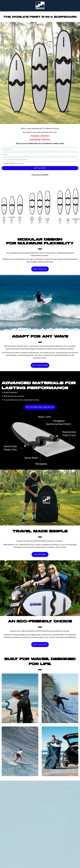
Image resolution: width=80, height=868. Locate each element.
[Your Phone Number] (40, 160)
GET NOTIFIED (40, 554)
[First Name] (40, 149)
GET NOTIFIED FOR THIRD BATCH (40, 407)
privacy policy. (19, 163)
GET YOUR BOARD (40, 365)
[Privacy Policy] (2, 164)
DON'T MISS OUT (40, 269)
